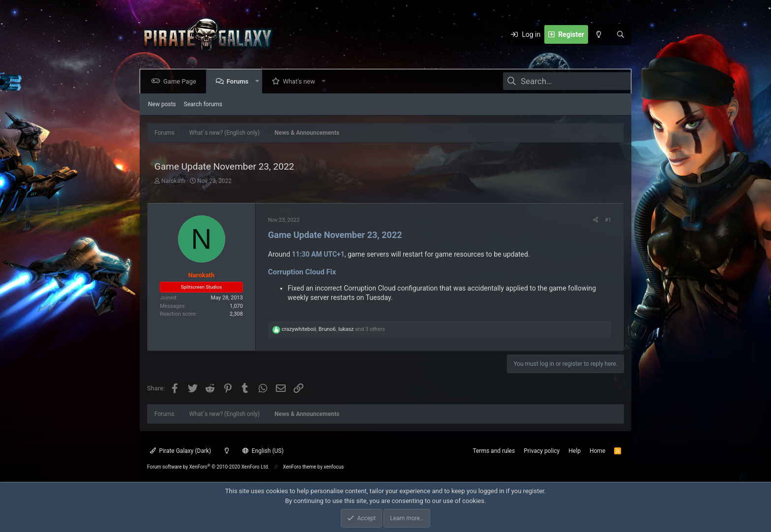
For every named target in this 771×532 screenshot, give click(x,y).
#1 (608, 220)
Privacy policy (542, 451)
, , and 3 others (333, 329)
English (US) (263, 451)
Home (597, 451)
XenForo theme (299, 467)
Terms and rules (494, 451)
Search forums (203, 104)
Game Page (182, 81)
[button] (259, 81)
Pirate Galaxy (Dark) (180, 451)
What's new (301, 81)
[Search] (621, 34)
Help (575, 451)
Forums (239, 81)
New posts (162, 104)
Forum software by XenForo (208, 467)
